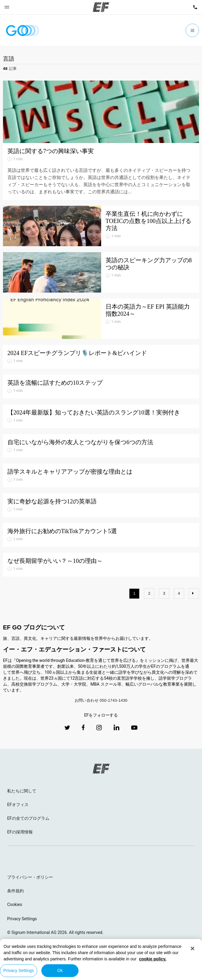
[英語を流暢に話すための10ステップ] (101, 387)
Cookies (15, 904)
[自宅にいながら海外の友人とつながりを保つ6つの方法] (101, 446)
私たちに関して (22, 791)
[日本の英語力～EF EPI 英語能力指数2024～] (101, 319)
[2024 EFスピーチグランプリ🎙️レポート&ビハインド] (101, 357)
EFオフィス (18, 805)
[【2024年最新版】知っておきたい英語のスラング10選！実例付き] (101, 416)
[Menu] (192, 30)
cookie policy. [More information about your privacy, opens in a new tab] (153, 959)
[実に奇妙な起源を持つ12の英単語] (101, 505)
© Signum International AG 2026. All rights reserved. (55, 932)
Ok (60, 970)
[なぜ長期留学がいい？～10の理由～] (101, 565)
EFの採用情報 (20, 832)
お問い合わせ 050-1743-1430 (101, 700)
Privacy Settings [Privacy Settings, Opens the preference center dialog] (19, 970)
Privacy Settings (22, 919)
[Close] (192, 948)
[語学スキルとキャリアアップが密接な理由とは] (101, 475)
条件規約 (15, 891)
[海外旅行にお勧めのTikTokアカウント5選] (101, 535)
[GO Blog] (23, 30)
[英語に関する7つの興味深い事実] (101, 112)
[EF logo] (101, 769)
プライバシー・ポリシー (30, 877)
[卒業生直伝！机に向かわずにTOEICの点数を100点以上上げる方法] (101, 226)
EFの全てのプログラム (28, 818)
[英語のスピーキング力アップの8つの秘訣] (101, 272)
